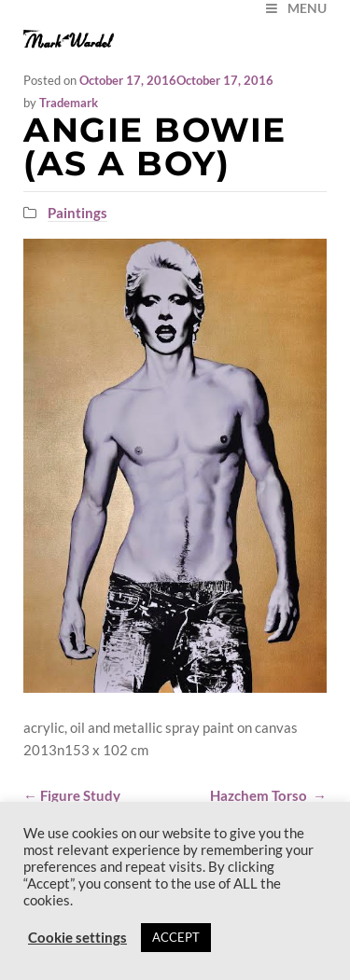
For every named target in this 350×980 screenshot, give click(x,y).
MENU (295, 8)
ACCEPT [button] (176, 937)
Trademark (69, 103)
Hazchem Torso (268, 795)
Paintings (77, 213)
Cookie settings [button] (77, 938)
